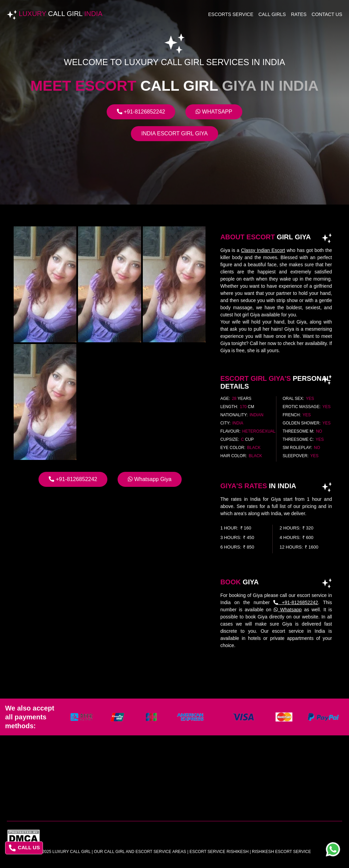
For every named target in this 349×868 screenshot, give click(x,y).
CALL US (24, 848)
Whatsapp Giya (150, 479)
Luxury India (61, 14)
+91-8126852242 (141, 112)
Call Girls (272, 14)
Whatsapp (214, 112)
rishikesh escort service (281, 852)
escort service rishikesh (219, 852)
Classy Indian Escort (263, 250)
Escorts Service (231, 14)
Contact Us (327, 14)
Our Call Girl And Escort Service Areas (140, 852)
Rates (299, 14)
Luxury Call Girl (72, 852)
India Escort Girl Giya (174, 133)
